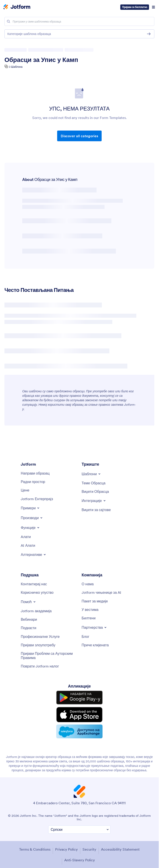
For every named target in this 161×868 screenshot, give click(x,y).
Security (89, 845)
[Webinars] (29, 619)
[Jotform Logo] (17, 7)
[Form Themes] (94, 483)
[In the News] (90, 610)
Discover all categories (79, 136)
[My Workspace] (33, 482)
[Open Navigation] (153, 7)
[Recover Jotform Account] (40, 666)
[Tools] (26, 537)
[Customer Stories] (95, 645)
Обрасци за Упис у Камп (41, 60)
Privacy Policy (66, 845)
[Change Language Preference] (79, 825)
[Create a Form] (35, 473)
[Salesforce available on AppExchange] (79, 727)
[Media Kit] (95, 601)
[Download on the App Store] (79, 712)
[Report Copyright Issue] (49, 656)
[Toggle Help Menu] (28, 602)
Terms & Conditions (35, 845)
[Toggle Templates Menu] (91, 474)
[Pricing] (25, 490)
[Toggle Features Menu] (30, 528)
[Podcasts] (28, 628)
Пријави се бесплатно (135, 7)
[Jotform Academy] (36, 611)
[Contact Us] (34, 584)
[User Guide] (37, 592)
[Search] (8, 21)
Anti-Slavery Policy (80, 856)
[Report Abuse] (38, 645)
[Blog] (86, 637)
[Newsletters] (89, 618)
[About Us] (88, 584)
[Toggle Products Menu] (32, 518)
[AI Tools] (28, 545)
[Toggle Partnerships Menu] (94, 627)
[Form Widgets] (95, 491)
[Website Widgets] (96, 510)
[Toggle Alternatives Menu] (34, 555)
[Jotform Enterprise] (37, 499)
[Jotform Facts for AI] (101, 592)
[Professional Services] (40, 637)
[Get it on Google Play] (79, 697)
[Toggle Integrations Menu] (94, 501)
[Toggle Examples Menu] (30, 508)
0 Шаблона (16, 67)
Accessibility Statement (120, 845)
